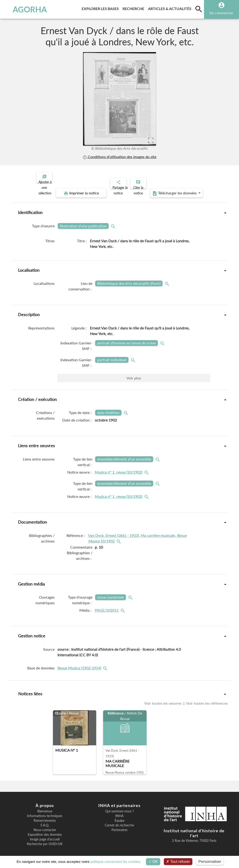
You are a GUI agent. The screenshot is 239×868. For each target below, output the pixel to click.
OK (153, 862)
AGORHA (24, 9)
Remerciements (45, 817)
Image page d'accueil (45, 835)
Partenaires (119, 826)
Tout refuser (178, 862)
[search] (199, 9)
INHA (119, 812)
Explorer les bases (101, 8)
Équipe (119, 817)
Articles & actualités (171, 8)
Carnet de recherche (119, 821)
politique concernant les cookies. (116, 862)
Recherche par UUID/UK (45, 840)
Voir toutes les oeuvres (163, 699)
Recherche (134, 8)
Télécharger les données (172, 189)
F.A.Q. (45, 821)
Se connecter (221, 13)
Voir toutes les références (207, 699)
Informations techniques (45, 812)
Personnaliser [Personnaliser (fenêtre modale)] (210, 862)
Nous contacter (45, 826)
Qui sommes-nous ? (119, 807)
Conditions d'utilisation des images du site (119, 157)
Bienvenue (45, 807)
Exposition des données (45, 831)
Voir (134, 374)
